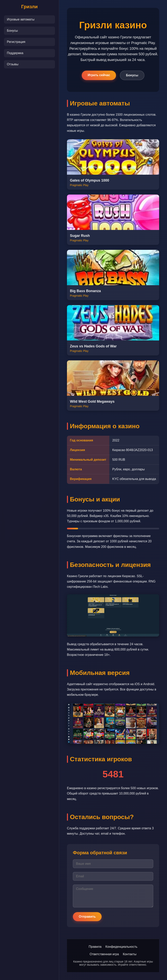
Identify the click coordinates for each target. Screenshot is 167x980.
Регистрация (16, 42)
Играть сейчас (99, 75)
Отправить (87, 917)
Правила (95, 947)
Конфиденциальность (121, 947)
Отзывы (13, 64)
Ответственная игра (104, 954)
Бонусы (12, 31)
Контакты (130, 954)
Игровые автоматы (21, 19)
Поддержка (15, 53)
